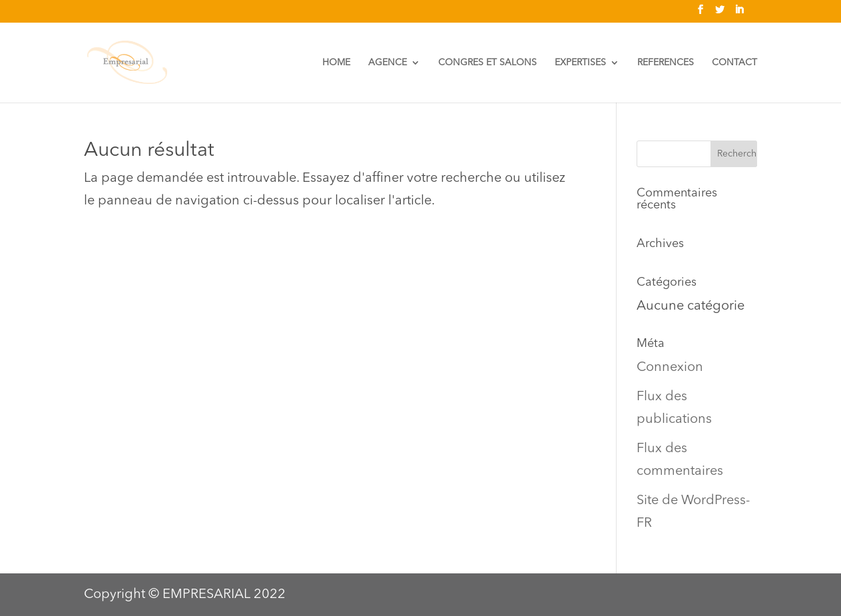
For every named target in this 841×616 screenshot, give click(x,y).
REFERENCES (666, 63)
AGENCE (388, 63)
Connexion (670, 368)
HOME (336, 63)
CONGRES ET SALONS (487, 63)
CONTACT (734, 63)
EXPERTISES (580, 63)
